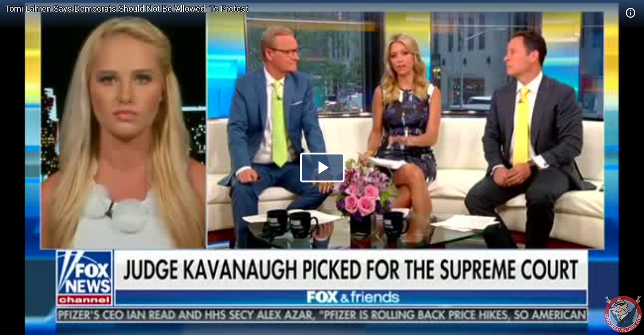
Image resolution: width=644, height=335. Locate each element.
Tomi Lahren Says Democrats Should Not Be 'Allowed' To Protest (126, 9)
